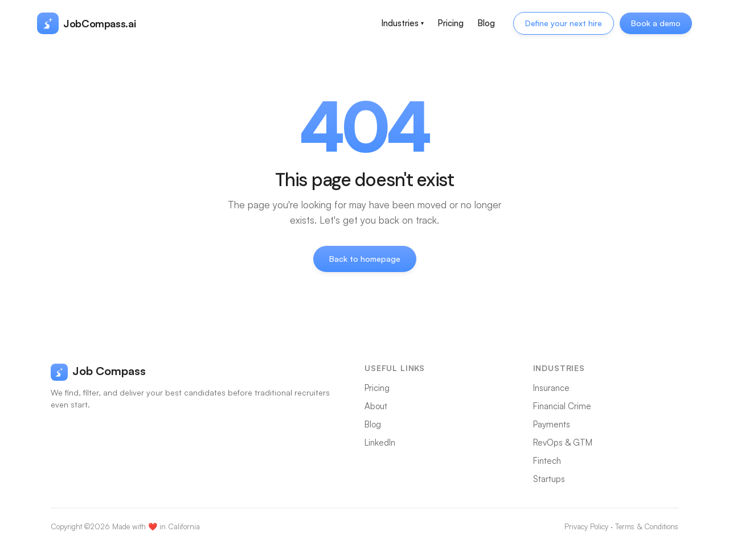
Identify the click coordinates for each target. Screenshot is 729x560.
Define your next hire (564, 23)
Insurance (551, 388)
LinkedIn (380, 442)
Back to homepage (365, 259)
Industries (402, 23)
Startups (549, 479)
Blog (486, 23)
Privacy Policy (586, 526)
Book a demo (656, 23)
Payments (552, 424)
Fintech (547, 461)
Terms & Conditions (647, 526)
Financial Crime (562, 406)
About (376, 406)
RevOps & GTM (563, 442)
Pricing (450, 23)
